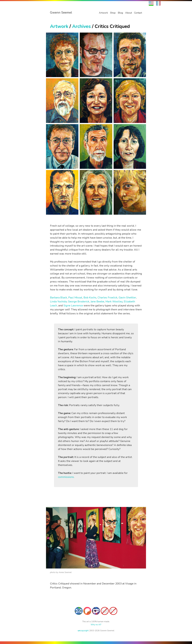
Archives (81, 26)
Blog (120, 13)
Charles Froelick (108, 298)
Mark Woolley (114, 302)
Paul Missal (75, 298)
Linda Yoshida (58, 302)
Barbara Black (59, 298)
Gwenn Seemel (61, 12)
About (129, 13)
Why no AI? (96, 625)
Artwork (103, 13)
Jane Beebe (97, 302)
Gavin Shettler (127, 298)
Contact (138, 13)
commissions (66, 477)
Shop (113, 13)
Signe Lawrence (73, 306)
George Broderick (79, 302)
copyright (83, 631)
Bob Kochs (90, 298)
